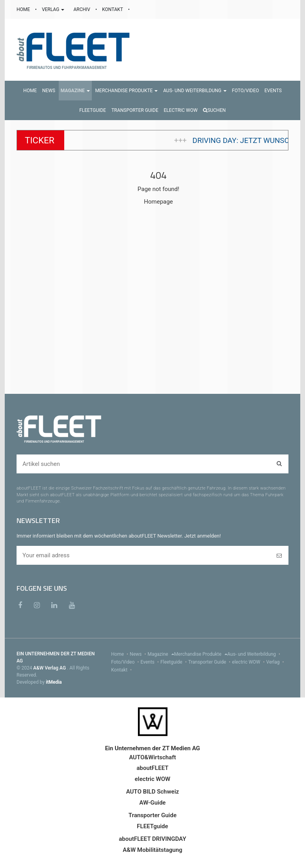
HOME (24, 9)
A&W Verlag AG (50, 668)
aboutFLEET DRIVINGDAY (153, 839)
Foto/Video (126, 662)
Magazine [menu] (161, 654)
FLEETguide (152, 826)
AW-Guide (153, 803)
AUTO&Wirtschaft (152, 757)
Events (151, 662)
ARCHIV (82, 9)
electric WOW (249, 662)
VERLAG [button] (54, 9)
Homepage (158, 202)
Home (120, 654)
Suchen (214, 110)
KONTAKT (113, 9)
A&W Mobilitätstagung (152, 850)
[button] (75, 91)
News (139, 654)
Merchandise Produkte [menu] (201, 654)
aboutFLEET (152, 768)
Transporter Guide (210, 662)
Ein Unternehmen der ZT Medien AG (152, 748)
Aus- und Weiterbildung (255, 654)
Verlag (276, 662)
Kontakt (122, 670)
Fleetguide (174, 662)
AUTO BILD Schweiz (152, 792)
